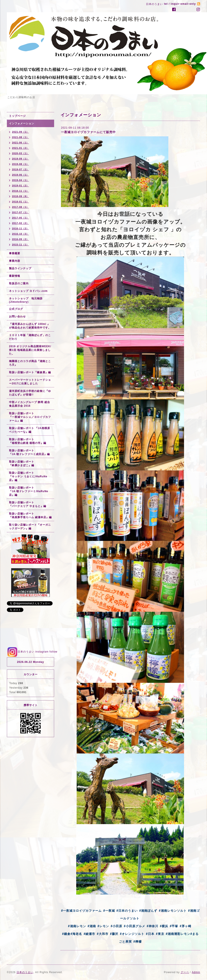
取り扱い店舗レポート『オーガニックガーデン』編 (30, 527)
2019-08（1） (21, 164)
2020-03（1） (21, 153)
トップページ (17, 116)
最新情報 (15, 276)
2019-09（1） (21, 159)
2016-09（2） (21, 239)
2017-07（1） (21, 212)
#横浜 (164, 926)
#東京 (160, 934)
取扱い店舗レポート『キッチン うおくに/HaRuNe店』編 (28, 476)
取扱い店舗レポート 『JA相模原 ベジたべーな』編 (30, 430)
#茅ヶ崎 (185, 926)
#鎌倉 (66, 934)
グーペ (185, 972)
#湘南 (92, 926)
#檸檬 (138, 942)
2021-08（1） (21, 137)
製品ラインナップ (20, 268)
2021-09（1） (21, 132)
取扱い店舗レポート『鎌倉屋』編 (30, 372)
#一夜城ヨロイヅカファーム (81, 911)
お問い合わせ (17, 317)
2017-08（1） (21, 207)
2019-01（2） (21, 186)
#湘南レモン (77, 926)
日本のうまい (25, 972)
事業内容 (15, 261)
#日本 (150, 934)
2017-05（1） (21, 218)
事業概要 (15, 253)
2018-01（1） (21, 202)
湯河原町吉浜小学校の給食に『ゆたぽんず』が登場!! (30, 393)
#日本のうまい (127, 911)
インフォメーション (22, 123)
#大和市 (102, 934)
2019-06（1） (21, 175)
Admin (196, 972)
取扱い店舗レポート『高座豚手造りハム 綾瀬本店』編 (30, 515)
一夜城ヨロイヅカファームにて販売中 (88, 132)
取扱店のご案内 (19, 283)
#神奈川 (152, 926)
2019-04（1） (21, 180)
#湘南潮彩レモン (178, 934)
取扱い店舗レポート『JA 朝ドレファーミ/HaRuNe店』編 (29, 491)
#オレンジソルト (132, 934)
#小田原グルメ (134, 926)
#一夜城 (109, 911)
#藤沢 (114, 934)
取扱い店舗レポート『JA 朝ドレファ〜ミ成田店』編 (29, 452)
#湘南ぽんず (148, 911)
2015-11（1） (21, 245)
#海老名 (76, 934)
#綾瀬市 (89, 934)
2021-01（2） (21, 148)
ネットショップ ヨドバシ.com (28, 291)
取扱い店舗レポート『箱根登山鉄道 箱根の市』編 (28, 441)
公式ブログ (16, 309)
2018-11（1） (21, 191)
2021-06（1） (21, 143)
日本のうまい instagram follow (32, 652)
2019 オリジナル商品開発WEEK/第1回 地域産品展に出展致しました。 (30, 350)
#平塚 (174, 926)
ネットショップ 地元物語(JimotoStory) (26, 300)
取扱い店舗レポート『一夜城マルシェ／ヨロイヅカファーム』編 (30, 417)
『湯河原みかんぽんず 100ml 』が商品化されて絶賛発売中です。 (30, 326)
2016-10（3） (21, 234)
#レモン (103, 926)
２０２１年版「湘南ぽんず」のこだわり (30, 337)
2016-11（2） (21, 228)
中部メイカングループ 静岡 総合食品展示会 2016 (30, 404)
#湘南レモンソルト (173, 911)
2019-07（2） (21, 169)
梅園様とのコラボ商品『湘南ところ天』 (30, 363)
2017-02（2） (21, 223)
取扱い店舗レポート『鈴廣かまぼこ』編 (22, 463)
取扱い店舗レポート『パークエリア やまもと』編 (28, 504)
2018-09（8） (21, 196)
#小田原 (116, 926)
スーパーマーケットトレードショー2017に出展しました (30, 382)
